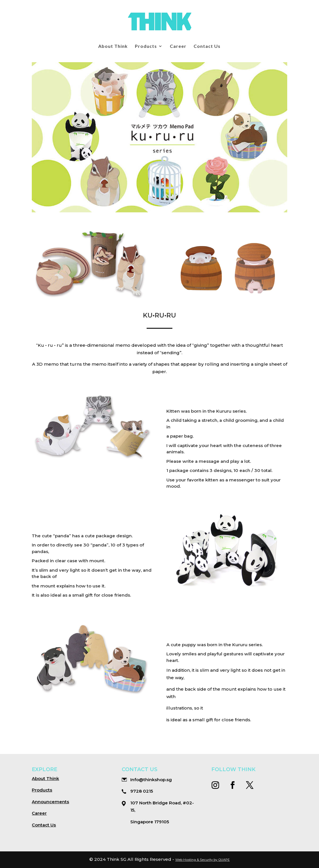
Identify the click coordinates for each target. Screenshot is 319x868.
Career (178, 46)
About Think (113, 46)
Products (146, 46)
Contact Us (207, 46)
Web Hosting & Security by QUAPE (202, 860)
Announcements (50, 802)
